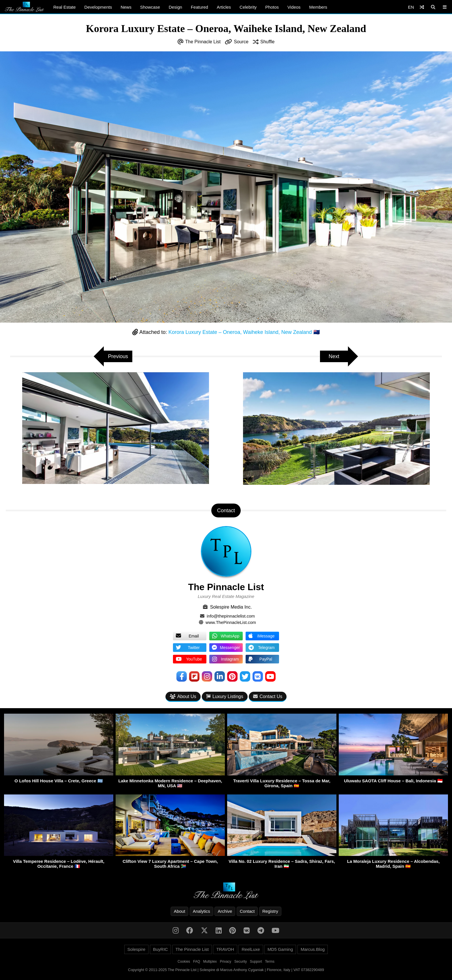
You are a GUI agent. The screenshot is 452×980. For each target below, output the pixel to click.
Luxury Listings (225, 697)
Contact (247, 911)
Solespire (136, 949)
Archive (225, 911)
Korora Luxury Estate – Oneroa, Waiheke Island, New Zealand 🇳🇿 (244, 332)
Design (175, 7)
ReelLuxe (251, 949)
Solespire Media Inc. (231, 607)
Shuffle (268, 42)
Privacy (226, 962)
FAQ (197, 962)
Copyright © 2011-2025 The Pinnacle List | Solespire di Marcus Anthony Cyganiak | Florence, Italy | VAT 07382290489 (226, 970)
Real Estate (65, 7)
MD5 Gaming (280, 949)
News (126, 7)
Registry (270, 911)
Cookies (184, 962)
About (179, 911)
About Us (183, 697)
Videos (294, 7)
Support (256, 962)
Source (241, 42)
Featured (199, 7)
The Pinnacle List (203, 42)
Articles (224, 7)
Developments (98, 7)
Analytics (201, 911)
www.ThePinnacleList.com (231, 622)
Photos (272, 7)
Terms (270, 962)
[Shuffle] (422, 7)
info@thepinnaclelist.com (231, 616)
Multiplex (210, 962)
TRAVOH (225, 949)
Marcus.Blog (313, 949)
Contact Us (268, 697)
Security (241, 962)
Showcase (150, 7)
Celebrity (248, 7)
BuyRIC (161, 949)
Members (318, 7)
